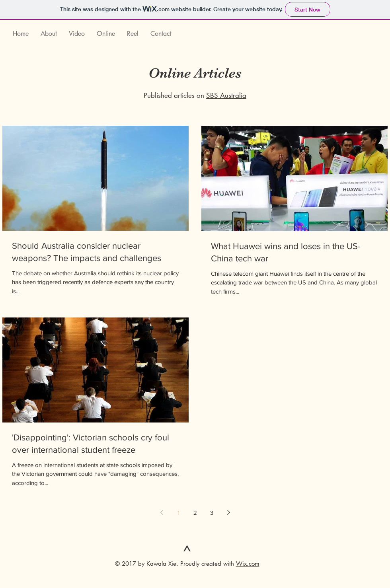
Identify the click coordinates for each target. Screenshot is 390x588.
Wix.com (248, 564)
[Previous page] (162, 512)
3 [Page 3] (212, 513)
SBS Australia (226, 95)
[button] (77, 34)
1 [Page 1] (178, 513)
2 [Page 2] (195, 513)
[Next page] (228, 512)
